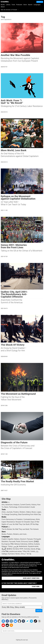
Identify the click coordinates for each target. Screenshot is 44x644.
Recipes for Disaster (23, 522)
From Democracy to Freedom (12, 519)
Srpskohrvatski (33, 546)
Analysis (16, 505)
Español (10, 539)
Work (38, 519)
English (4, 539)
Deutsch (23, 539)
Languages (37, 5)
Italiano (17, 539)
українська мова (15, 551)
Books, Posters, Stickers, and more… (15, 534)
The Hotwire (34, 529)
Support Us (40, 2)
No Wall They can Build (21, 529)
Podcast (5, 527)
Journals (9, 512)
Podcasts (19, 5)
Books (3, 5)
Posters (16, 512)
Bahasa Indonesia (21, 544)
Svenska (27, 549)
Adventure (9, 505)
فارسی (16, 546)
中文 (12, 544)
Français (30, 539)
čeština (30, 544)
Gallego (4, 554)
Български (6, 544)
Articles (5, 502)
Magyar (4, 546)
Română (16, 549)
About (3, 7)
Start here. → (37, 587)
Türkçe (10, 546)
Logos (39, 512)
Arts (3, 505)
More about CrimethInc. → (32, 578)
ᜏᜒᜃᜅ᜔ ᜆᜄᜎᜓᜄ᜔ (26, 554)
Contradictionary (29, 519)
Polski (18, 541)
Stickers (22, 512)
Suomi (31, 541)
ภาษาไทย (5, 551)
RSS (9, 502)
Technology (13, 507)
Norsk (18, 554)
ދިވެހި (37, 551)
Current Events (25, 505)
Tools (13, 5)
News (6, 507)
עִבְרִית (38, 549)
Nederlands (23, 546)
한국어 (9, 549)
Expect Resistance (8, 522)
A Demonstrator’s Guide (26, 507)
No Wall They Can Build (21, 524)
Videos (28, 512)
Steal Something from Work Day (29, 514)
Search (30, 5)
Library (8, 5)
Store (25, 5)
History (34, 505)
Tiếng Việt (26, 551)
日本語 (36, 541)
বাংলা (21, 549)
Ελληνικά (24, 541)
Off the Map (34, 524)
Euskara (37, 544)
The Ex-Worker (7, 529)
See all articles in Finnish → (10, 10)
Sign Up (39, 611)
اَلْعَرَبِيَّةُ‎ (4, 549)
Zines (4, 512)
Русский (12, 541)
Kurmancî (11, 554)
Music (34, 512)
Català (33, 551)
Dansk (33, 549)
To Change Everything (9, 514)
